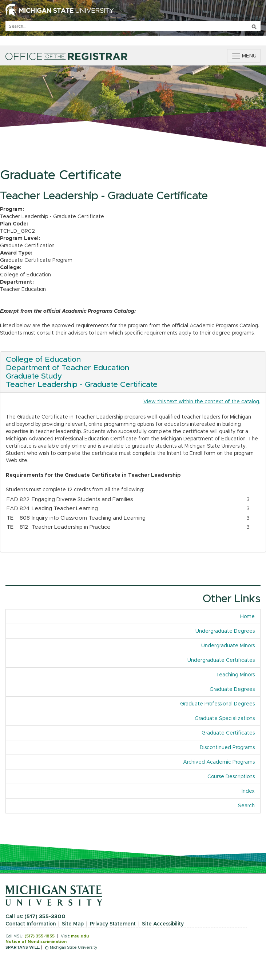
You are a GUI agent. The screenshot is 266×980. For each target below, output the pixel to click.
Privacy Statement (113, 924)
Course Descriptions (231, 777)
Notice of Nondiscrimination (36, 942)
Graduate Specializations (225, 719)
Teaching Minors (235, 675)
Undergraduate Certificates (221, 660)
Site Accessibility (163, 924)
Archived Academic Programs (219, 762)
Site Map (73, 924)
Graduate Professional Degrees (217, 704)
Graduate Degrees (232, 689)
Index (248, 791)
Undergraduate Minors (228, 646)
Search (246, 806)
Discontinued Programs (227, 748)
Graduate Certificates (228, 733)
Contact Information (31, 924)
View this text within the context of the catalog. (202, 402)
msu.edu (80, 936)
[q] (133, 26)
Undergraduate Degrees (225, 631)
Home (247, 617)
